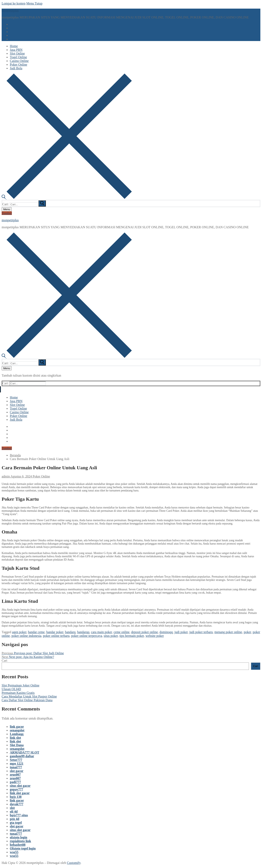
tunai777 (16, 767)
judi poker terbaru (201, 632)
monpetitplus (10, 10)
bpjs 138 (16, 797)
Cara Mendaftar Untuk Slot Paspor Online (29, 696)
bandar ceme (36, 632)
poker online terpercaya (86, 636)
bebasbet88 (18, 845)
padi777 (15, 782)
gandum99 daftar (22, 756)
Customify (74, 863)
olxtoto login (19, 837)
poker (247, 632)
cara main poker (102, 632)
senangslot (17, 730)
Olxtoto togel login (23, 848)
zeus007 (15, 775)
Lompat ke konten (14, 3)
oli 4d (14, 811)
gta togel (16, 823)
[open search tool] (67, 198)
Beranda (15, 455)
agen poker (19, 632)
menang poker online (228, 632)
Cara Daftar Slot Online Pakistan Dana (27, 700)
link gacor (17, 727)
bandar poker (55, 632)
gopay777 (16, 789)
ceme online (122, 632)
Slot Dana (17, 745)
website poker (155, 636)
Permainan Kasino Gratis (18, 693)
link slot (15, 738)
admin (6, 476)
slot (12, 808)
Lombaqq (17, 734)
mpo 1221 (17, 763)
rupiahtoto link (20, 841)
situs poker (111, 636)
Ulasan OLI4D (11, 689)
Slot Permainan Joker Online (20, 685)
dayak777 (17, 804)
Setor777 (16, 760)
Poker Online (41, 476)
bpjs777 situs (19, 815)
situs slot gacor (20, 786)
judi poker (181, 632)
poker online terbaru (56, 636)
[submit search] (42, 203)
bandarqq (83, 632)
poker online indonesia (26, 636)
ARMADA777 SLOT (25, 752)
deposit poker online (145, 632)
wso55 (14, 852)
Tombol (7, 213)
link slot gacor (20, 793)
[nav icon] (7, 209)
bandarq (70, 632)
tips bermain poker (132, 636)
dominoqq (166, 632)
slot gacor (17, 771)
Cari (5, 661)
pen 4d (15, 819)
